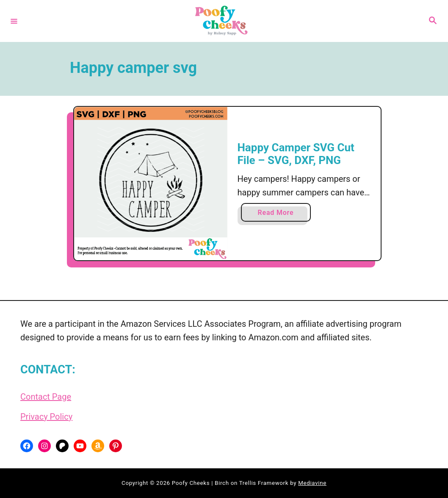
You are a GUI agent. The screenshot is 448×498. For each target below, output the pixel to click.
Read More (279, 214)
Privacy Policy (46, 417)
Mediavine (312, 483)
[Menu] (14, 21)
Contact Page (46, 397)
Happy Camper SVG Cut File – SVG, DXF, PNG (296, 154)
